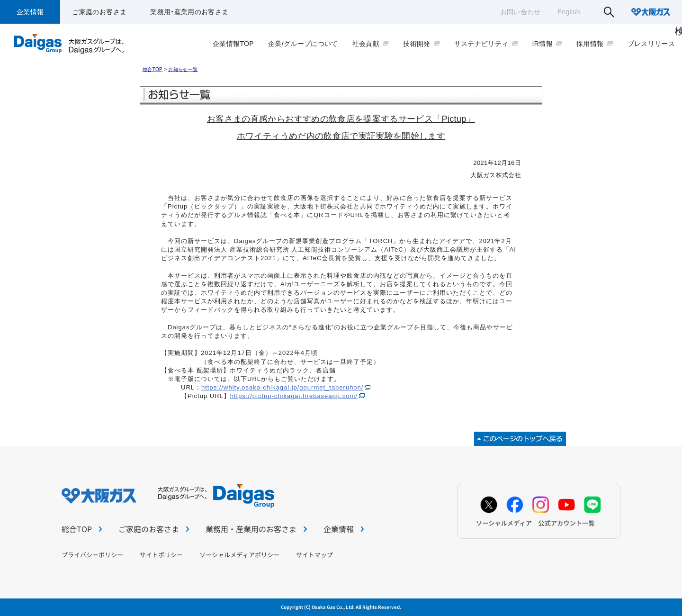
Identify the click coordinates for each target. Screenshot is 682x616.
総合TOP (153, 69)
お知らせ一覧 (183, 69)
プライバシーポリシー (92, 555)
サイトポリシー (161, 555)
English (569, 12)
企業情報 (30, 12)
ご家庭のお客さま (99, 12)
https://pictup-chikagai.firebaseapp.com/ (294, 396)
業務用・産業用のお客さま (189, 12)
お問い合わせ (520, 12)
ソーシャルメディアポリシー (239, 555)
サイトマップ (314, 555)
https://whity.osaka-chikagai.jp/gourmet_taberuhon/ (282, 387)
